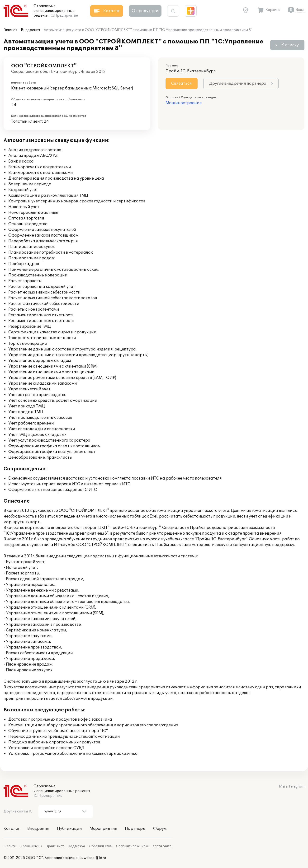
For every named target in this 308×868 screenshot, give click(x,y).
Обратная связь (101, 846)
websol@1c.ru (95, 858)
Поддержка (76, 846)
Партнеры (135, 829)
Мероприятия (103, 829)
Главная (10, 30)
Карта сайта (162, 846)
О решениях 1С (31, 846)
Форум (160, 829)
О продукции (145, 11)
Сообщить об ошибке (132, 846)
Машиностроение (184, 103)
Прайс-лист (55, 846)
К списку (290, 45)
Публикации (69, 829)
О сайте (10, 846)
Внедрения (30, 30)
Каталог (12, 829)
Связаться (182, 84)
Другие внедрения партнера (238, 84)
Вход (300, 10)
